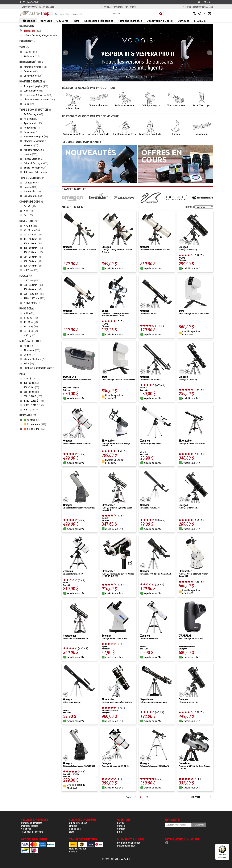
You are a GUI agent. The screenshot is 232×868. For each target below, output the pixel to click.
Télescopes (28, 21)
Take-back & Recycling (32, 832)
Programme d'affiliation (129, 843)
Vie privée (26, 829)
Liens (72, 832)
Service (121, 823)
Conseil (121, 826)
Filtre (76, 21)
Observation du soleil (160, 21)
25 (147, 797)
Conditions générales (32, 823)
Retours (73, 852)
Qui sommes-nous (78, 823)
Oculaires (62, 21)
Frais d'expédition (78, 849)
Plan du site (75, 829)
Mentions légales (30, 826)
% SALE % (200, 21)
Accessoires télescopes (99, 21)
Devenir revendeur (126, 846)
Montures (46, 21)
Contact (121, 829)
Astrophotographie (130, 21)
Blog (119, 832)
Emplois (73, 826)
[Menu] (227, 846)
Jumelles (184, 21)
